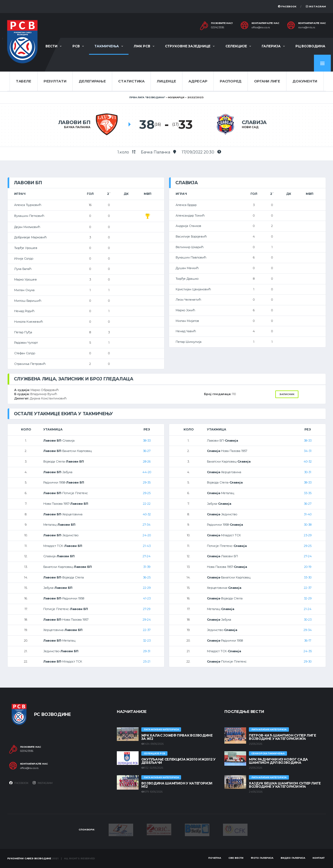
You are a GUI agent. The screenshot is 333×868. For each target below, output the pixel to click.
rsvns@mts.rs (307, 27)
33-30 (308, 577)
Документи (305, 81)
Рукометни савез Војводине (29, 858)
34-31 (308, 451)
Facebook (287, 6)
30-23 (308, 620)
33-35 (308, 493)
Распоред (231, 81)
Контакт (319, 858)
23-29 (308, 535)
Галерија (271, 46)
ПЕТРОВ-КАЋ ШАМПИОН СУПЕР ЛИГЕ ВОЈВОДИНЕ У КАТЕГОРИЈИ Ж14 (282, 737)
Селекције (236, 46)
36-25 (147, 577)
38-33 (147, 441)
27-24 (147, 556)
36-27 (147, 451)
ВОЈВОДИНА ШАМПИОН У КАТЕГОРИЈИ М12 (177, 785)
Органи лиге (267, 81)
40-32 (147, 514)
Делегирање (92, 81)
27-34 (147, 525)
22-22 (147, 504)
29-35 (147, 482)
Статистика (131, 81)
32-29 (308, 598)
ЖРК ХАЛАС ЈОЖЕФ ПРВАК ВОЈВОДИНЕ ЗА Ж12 (177, 737)
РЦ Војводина (310, 46)
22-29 (147, 588)
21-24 (308, 609)
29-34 (308, 630)
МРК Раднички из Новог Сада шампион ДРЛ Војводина (278, 761)
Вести (51, 46)
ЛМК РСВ (142, 46)
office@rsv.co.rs (261, 27)
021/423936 (218, 27)
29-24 (147, 620)
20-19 (308, 567)
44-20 (147, 472)
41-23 (147, 598)
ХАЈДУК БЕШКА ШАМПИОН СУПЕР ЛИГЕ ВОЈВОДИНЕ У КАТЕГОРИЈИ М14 (285, 785)
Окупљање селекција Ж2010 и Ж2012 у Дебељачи (178, 761)
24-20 (147, 535)
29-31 (147, 651)
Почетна (215, 858)
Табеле (23, 81)
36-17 (308, 641)
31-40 (308, 514)
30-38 (308, 525)
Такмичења (107, 46)
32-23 (147, 641)
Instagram (316, 6)
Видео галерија (293, 858)
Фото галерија (262, 858)
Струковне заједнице (188, 46)
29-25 (147, 493)
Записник (287, 394)
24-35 (308, 651)
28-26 (147, 461)
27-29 (147, 609)
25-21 (147, 661)
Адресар (198, 81)
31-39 (147, 567)
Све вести (236, 858)
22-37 (147, 630)
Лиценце (166, 81)
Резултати (55, 81)
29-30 (308, 661)
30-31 (308, 472)
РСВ (76, 46)
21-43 (147, 546)
